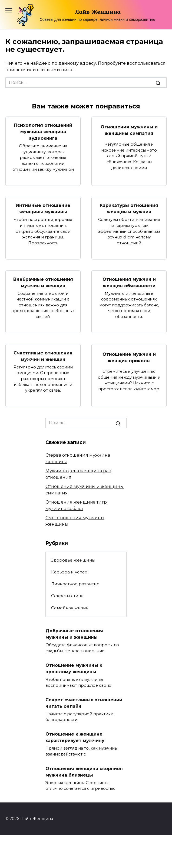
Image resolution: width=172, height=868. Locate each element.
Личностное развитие (75, 584)
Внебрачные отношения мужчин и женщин (43, 282)
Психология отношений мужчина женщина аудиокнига (43, 132)
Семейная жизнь (70, 608)
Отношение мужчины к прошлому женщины (74, 669)
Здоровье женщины (73, 560)
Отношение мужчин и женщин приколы (129, 358)
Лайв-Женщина (97, 12)
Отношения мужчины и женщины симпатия (129, 130)
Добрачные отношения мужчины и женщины (74, 634)
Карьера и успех (69, 572)
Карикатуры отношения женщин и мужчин (129, 209)
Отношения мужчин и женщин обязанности (129, 282)
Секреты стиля (67, 596)
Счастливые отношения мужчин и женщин (43, 356)
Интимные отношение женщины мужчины (43, 209)
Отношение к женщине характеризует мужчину (75, 737)
